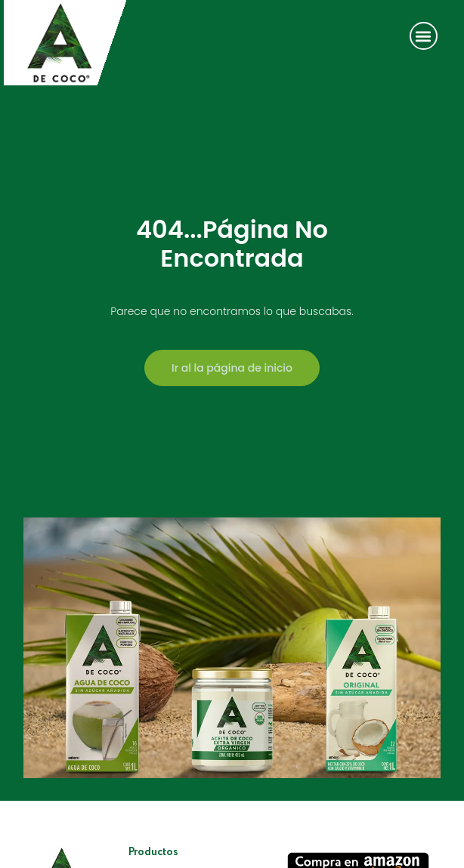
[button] (424, 36)
